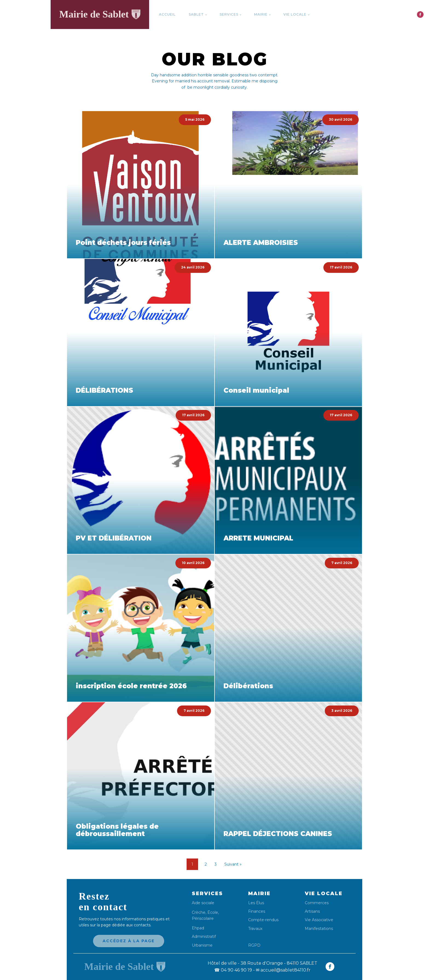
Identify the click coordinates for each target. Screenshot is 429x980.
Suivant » (233, 864)
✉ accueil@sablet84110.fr (283, 970)
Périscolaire (203, 918)
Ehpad (198, 928)
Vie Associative (319, 920)
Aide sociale (203, 903)
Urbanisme (202, 945)
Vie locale (295, 14)
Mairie (261, 14)
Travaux (255, 929)
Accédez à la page (129, 941)
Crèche (199, 912)
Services (229, 14)
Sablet (196, 14)
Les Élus (256, 903)
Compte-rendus (263, 920)
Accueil (167, 14)
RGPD (254, 945)
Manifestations (319, 929)
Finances (257, 911)
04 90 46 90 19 (233, 970)
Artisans (312, 911)
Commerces (317, 903)
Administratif (204, 937)
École (213, 912)
